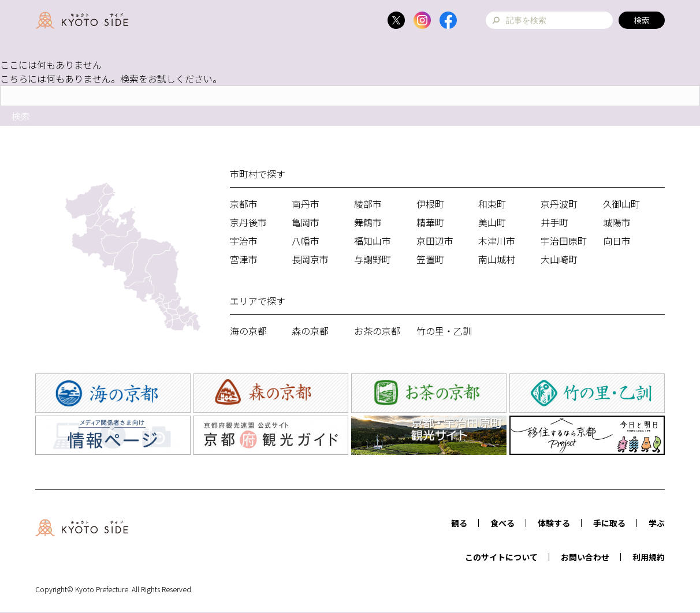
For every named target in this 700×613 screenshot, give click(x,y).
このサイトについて (501, 557)
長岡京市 (310, 259)
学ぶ (657, 523)
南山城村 (497, 259)
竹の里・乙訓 (444, 331)
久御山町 (621, 204)
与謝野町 (373, 259)
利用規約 (649, 557)
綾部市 (368, 204)
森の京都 (310, 331)
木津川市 (497, 241)
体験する (554, 523)
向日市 (617, 241)
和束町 (492, 204)
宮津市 (244, 259)
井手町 (554, 222)
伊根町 (430, 204)
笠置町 (430, 259)
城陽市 (617, 222)
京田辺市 (435, 241)
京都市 (244, 204)
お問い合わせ (585, 557)
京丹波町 (559, 204)
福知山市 (373, 241)
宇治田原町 (564, 241)
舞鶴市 (368, 222)
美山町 (492, 222)
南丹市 (306, 204)
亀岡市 (306, 222)
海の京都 (248, 331)
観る (459, 523)
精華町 (430, 222)
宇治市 (244, 241)
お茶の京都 (377, 331)
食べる (502, 523)
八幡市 (306, 241)
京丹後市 (248, 222)
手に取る (609, 523)
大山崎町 (559, 259)
